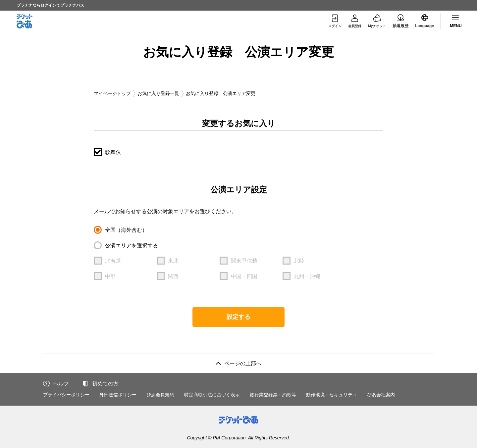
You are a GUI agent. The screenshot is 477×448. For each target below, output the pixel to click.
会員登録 (350, 21)
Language (424, 21)
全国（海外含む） (126, 230)
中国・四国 (244, 276)
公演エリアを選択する (132, 246)
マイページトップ (112, 93)
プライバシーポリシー (66, 395)
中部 (110, 276)
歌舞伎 (113, 152)
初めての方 (105, 384)
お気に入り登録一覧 (158, 93)
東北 (173, 261)
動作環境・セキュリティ (332, 395)
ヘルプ (61, 384)
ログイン (328, 21)
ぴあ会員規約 (160, 395)
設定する (238, 317)
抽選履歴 (400, 21)
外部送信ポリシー (118, 395)
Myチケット (375, 21)
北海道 (113, 261)
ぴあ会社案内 (381, 395)
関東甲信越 (244, 261)
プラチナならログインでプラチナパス (50, 5)
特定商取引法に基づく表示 (212, 395)
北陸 (299, 261)
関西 (173, 276)
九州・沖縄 (307, 276)
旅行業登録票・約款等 (273, 395)
